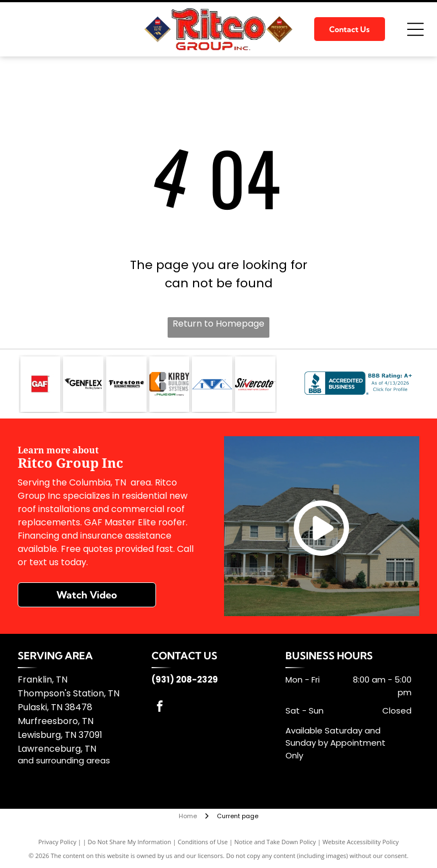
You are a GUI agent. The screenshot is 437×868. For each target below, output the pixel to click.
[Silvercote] (255, 384)
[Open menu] (415, 29)
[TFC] (212, 384)
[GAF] (41, 384)
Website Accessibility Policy (361, 842)
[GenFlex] (83, 384)
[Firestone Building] (126, 384)
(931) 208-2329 (185, 680)
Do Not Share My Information (130, 842)
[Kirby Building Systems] (170, 384)
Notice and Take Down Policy (275, 842)
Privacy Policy (57, 842)
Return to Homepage (218, 324)
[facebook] (160, 708)
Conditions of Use (203, 842)
